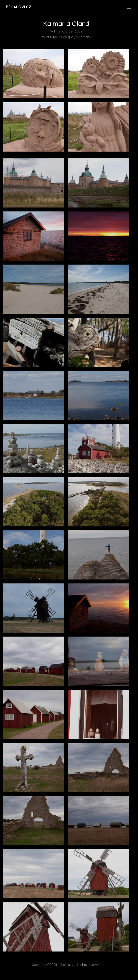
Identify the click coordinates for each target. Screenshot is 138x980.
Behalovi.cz (19, 7)
